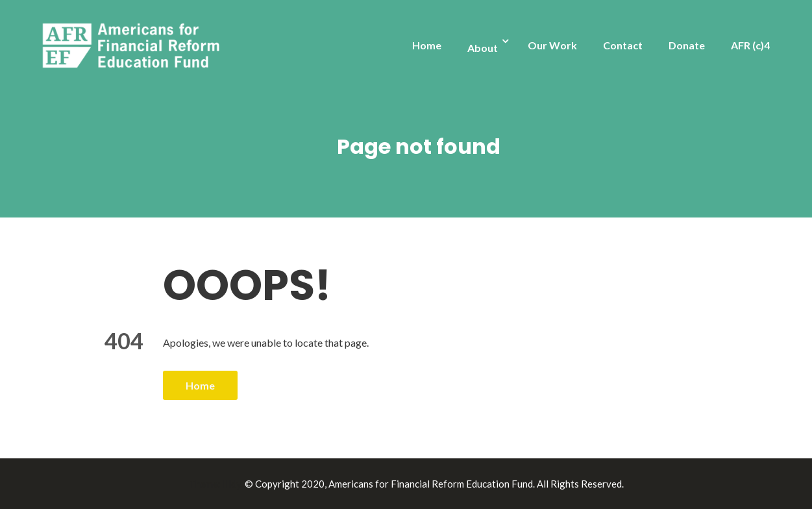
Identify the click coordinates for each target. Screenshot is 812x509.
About (483, 48)
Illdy (232, 484)
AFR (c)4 (750, 45)
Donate (687, 45)
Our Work (552, 45)
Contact (623, 45)
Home (427, 45)
